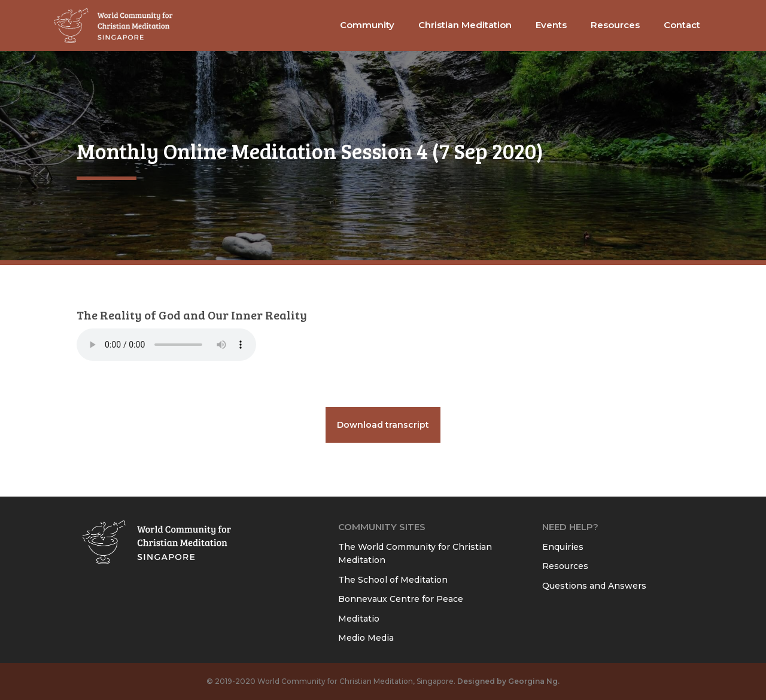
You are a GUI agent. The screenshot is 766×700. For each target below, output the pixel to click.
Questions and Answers (594, 586)
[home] (114, 25)
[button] (367, 25)
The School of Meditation (393, 580)
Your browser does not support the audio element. (166, 345)
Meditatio (359, 619)
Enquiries (563, 547)
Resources (565, 566)
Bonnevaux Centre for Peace (401, 599)
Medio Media (366, 638)
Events (551, 25)
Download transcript (383, 425)
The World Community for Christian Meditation (415, 554)
